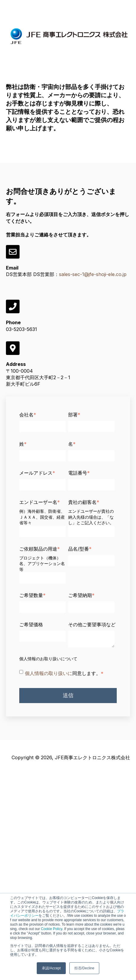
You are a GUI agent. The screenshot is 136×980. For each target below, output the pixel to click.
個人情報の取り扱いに (49, 673)
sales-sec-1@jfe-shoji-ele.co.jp (93, 274)
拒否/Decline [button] (84, 968)
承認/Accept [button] (51, 968)
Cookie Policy (52, 929)
